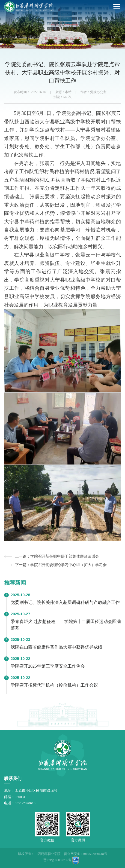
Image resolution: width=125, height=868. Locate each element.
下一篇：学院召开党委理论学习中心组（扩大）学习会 (61, 565)
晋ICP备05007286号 (57, 860)
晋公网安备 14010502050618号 (86, 854)
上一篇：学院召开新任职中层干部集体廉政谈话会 (57, 556)
